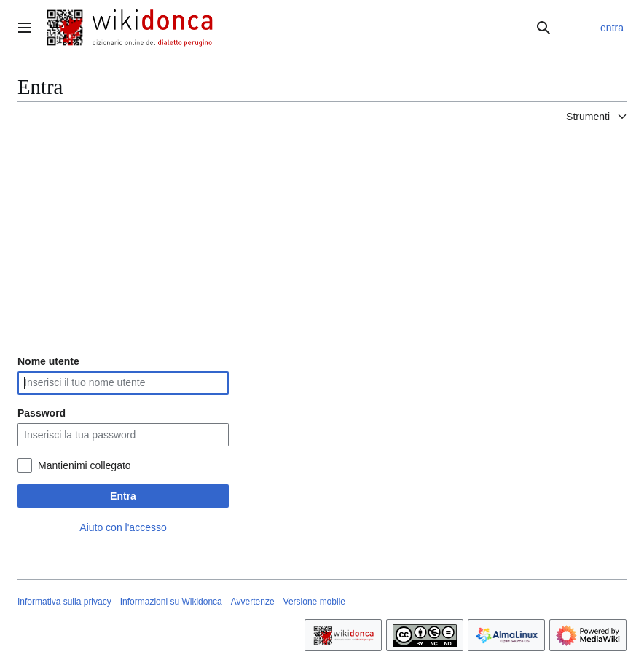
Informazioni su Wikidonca (171, 602)
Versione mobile (314, 602)
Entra (123, 496)
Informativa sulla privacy (64, 602)
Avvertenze (253, 602)
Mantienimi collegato (85, 465)
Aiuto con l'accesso (123, 527)
